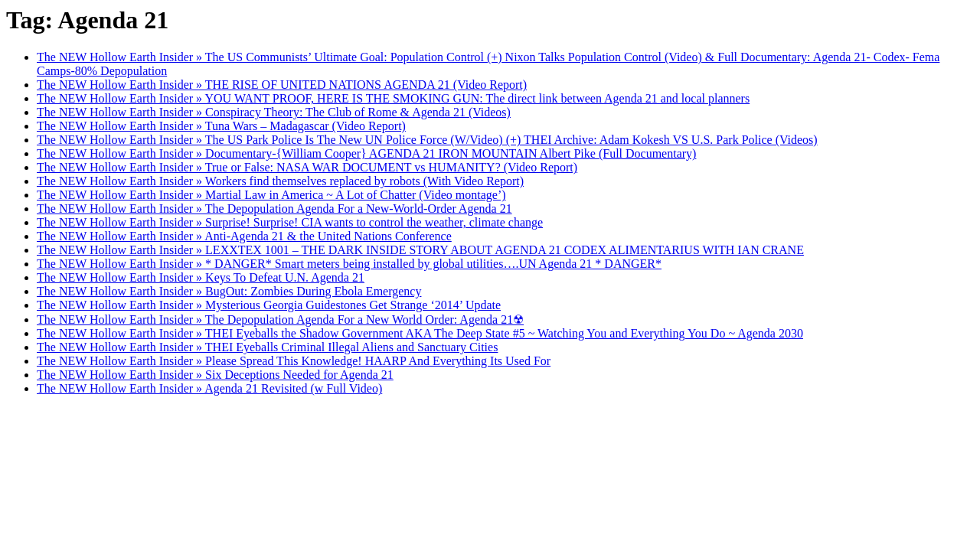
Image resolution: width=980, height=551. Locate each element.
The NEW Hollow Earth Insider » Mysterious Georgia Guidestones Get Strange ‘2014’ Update (269, 305)
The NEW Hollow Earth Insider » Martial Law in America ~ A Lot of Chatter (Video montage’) (271, 195)
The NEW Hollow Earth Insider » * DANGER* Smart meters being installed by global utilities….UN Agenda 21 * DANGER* (349, 264)
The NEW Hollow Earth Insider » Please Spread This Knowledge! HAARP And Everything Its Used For (294, 361)
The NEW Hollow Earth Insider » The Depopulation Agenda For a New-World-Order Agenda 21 (274, 209)
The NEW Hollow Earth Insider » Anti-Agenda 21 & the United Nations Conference (244, 236)
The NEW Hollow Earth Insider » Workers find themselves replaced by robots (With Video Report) (280, 181)
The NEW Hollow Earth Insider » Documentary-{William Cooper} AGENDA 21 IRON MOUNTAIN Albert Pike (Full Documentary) (366, 153)
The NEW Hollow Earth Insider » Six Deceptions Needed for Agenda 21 (215, 375)
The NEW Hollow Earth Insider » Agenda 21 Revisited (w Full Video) (209, 388)
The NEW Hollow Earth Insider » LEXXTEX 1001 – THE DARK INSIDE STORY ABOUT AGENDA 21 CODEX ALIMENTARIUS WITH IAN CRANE (420, 250)
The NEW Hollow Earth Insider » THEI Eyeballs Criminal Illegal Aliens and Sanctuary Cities (267, 347)
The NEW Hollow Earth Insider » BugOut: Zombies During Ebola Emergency (229, 291)
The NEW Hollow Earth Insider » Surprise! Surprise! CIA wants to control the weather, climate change (290, 222)
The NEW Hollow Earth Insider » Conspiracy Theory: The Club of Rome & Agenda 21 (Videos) (274, 112)
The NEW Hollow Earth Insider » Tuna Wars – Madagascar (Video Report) (221, 126)
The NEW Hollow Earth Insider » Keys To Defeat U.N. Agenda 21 (201, 277)
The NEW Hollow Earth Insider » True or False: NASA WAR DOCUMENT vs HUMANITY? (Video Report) (307, 167)
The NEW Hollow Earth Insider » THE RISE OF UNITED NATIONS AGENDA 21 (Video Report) (282, 85)
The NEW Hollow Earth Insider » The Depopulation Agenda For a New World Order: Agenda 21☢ (280, 320)
